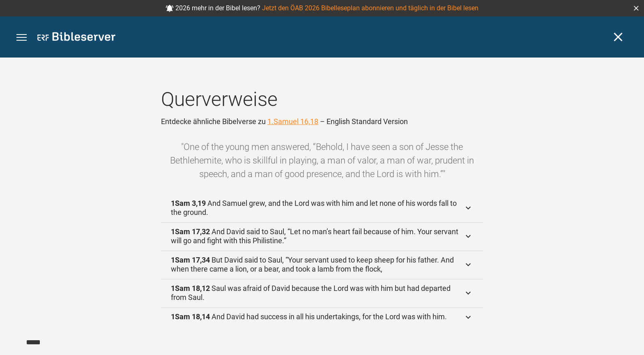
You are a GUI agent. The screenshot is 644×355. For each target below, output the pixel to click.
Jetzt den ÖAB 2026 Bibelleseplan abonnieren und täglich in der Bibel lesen (370, 8)
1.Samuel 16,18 (293, 121)
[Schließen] (618, 37)
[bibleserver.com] (76, 38)
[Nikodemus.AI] (19, 337)
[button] (636, 8)
